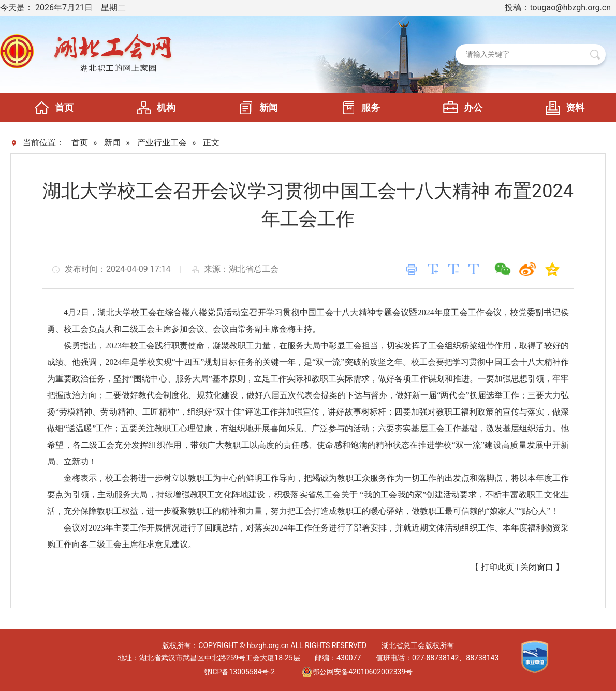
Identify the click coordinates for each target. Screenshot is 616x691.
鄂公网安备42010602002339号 (357, 672)
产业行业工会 (162, 143)
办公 (460, 108)
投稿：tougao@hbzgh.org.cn (558, 8)
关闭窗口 (537, 567)
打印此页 (497, 567)
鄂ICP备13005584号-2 (239, 672)
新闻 (256, 108)
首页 (51, 108)
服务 (358, 108)
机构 (153, 108)
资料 (562, 108)
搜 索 (595, 55)
